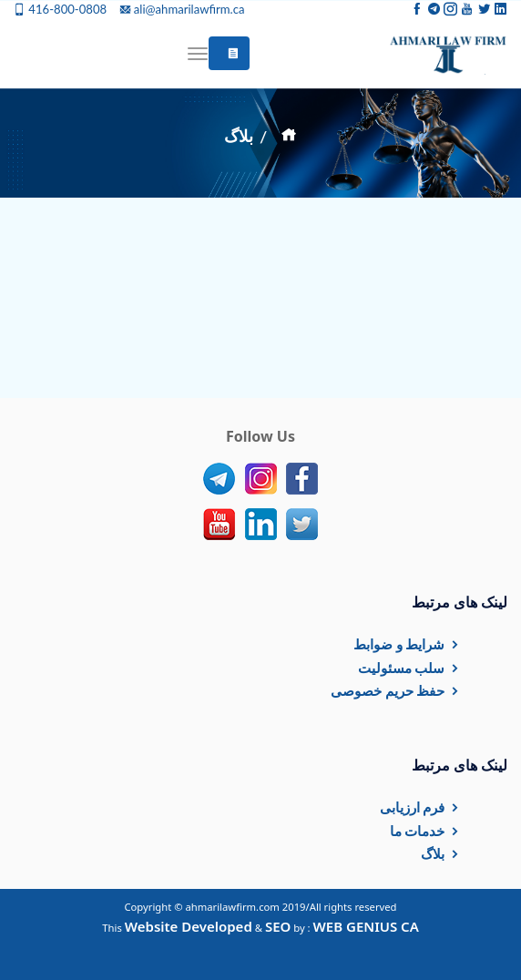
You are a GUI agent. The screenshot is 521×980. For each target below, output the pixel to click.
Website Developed (189, 926)
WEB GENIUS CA (366, 926)
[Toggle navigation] (198, 54)
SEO (278, 926)
